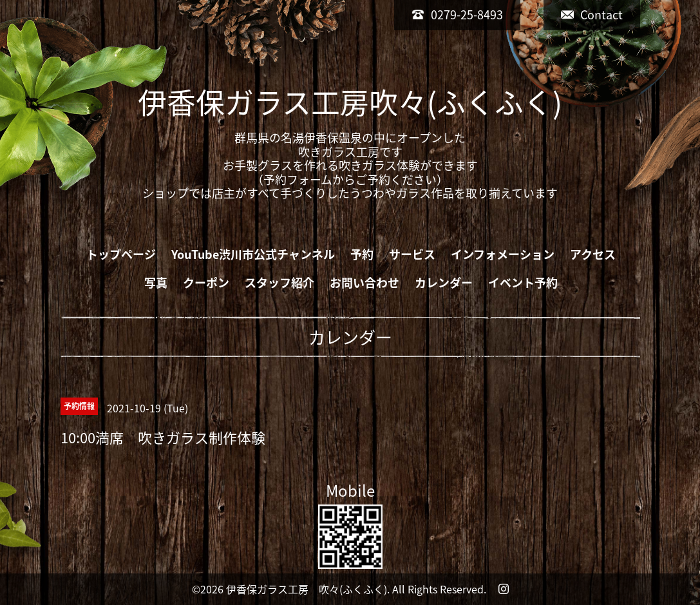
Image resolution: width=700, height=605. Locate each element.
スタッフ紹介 (279, 283)
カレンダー (444, 283)
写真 (156, 283)
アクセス (593, 254)
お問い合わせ (364, 283)
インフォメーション (503, 254)
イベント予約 (523, 283)
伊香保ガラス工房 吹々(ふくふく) (307, 589)
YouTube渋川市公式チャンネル (253, 254)
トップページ (121, 254)
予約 (362, 254)
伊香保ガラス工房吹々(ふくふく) (350, 102)
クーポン (206, 283)
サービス (412, 254)
